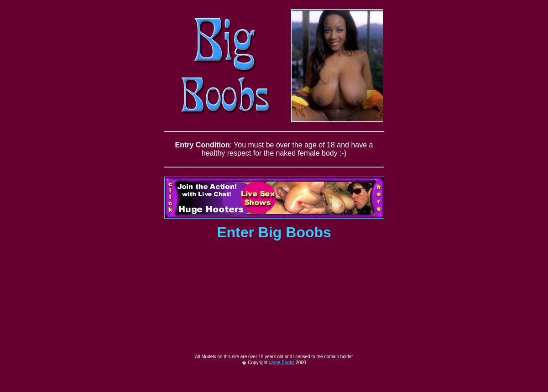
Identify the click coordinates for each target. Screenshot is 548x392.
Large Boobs (282, 382)
